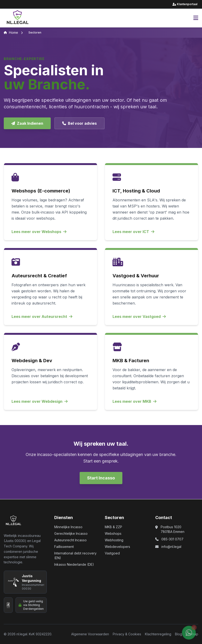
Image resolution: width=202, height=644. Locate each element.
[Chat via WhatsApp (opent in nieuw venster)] (189, 634)
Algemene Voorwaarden (90, 634)
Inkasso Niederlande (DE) (74, 564)
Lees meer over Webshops (39, 232)
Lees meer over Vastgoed (139, 316)
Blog (179, 634)
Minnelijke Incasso (68, 527)
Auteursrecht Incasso (70, 540)
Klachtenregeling (158, 634)
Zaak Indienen (27, 123)
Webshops (113, 533)
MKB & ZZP (113, 527)
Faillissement (64, 547)
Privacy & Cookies (127, 634)
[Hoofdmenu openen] (196, 18)
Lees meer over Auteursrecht (42, 316)
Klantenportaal (185, 4)
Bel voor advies (80, 123)
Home (11, 32)
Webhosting (114, 540)
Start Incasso (101, 478)
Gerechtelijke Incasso (71, 533)
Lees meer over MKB (134, 401)
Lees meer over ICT (133, 232)
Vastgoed (112, 553)
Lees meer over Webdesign (40, 401)
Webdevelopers (117, 547)
